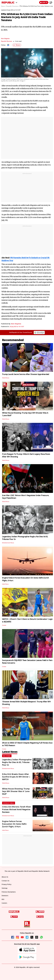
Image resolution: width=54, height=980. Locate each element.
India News (5, 584)
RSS (3, 899)
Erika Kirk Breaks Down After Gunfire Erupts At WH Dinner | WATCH (16, 777)
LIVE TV (44, 2)
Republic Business (7, 41)
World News (6, 378)
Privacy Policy (6, 884)
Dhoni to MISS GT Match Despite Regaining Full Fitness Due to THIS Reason (27, 744)
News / (3, 6)
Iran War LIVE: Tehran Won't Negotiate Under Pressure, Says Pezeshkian (26, 497)
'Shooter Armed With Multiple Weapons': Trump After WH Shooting (26, 703)
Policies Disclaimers (9, 892)
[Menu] (51, 3)
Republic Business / (13, 6)
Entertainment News (8, 543)
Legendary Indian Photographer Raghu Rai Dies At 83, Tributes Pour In (25, 538)
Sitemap (5, 888)
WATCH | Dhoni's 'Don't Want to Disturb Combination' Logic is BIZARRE (27, 620)
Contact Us (5, 881)
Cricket (4, 625)
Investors (5, 896)
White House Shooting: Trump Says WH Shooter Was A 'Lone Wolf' (25, 414)
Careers (4, 903)
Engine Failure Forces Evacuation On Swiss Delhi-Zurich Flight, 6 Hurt (25, 579)
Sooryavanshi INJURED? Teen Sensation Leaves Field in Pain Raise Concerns (27, 662)
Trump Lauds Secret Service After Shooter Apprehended (26, 374)
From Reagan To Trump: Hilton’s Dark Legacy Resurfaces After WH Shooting (26, 455)
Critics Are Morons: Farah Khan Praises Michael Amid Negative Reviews (17, 809)
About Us (5, 877)
